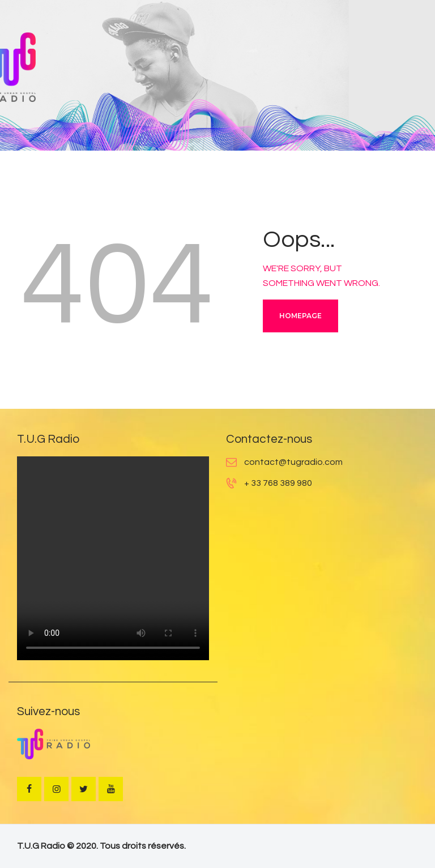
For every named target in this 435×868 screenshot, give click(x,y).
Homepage (300, 316)
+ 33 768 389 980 (278, 483)
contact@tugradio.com (293, 462)
